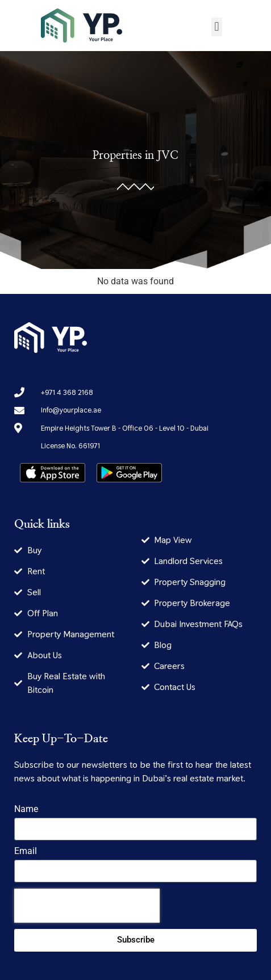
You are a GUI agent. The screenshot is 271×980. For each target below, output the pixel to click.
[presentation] (87, 906)
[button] (217, 27)
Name (26, 809)
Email (26, 851)
